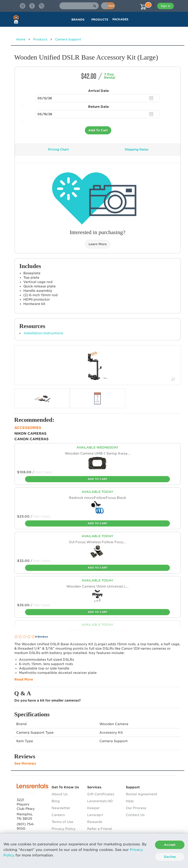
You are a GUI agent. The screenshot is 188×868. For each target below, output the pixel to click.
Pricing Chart (59, 149)
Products (40, 39)
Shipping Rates (137, 149)
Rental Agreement (142, 794)
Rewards (95, 822)
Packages (120, 19)
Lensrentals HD (100, 801)
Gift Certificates (101, 794)
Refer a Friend (99, 829)
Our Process (136, 808)
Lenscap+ (95, 815)
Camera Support (68, 39)
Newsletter (61, 808)
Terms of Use (62, 822)
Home (21, 39)
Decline (170, 857)
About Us (60, 794)
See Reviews (25, 763)
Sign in (166, 6)
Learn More (98, 244)
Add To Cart (98, 130)
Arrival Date (99, 91)
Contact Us (135, 815)
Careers (58, 815)
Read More (24, 679)
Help (130, 801)
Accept (170, 845)
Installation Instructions (43, 333)
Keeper (93, 808)
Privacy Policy (64, 829)
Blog (56, 801)
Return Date (99, 107)
